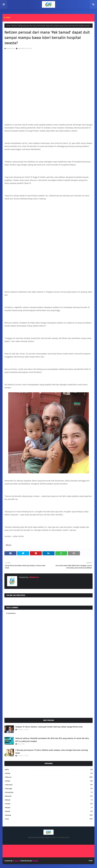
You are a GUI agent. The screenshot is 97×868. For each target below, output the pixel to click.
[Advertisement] (48, 696)
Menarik (49, 796)
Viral (49, 819)
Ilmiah (49, 781)
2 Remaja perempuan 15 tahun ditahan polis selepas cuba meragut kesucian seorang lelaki (52, 752)
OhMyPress (11, 48)
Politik (49, 804)
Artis (49, 770)
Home (8, 26)
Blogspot (16, 861)
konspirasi (49, 792)
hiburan (14, 26)
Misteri (49, 800)
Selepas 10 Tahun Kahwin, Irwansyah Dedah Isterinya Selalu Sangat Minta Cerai (49, 727)
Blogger (35, 861)
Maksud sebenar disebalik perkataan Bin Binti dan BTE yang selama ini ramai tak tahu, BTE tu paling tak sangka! (52, 740)
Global (49, 773)
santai (49, 811)
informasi (49, 785)
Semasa (49, 815)
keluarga (49, 789)
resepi (49, 808)
